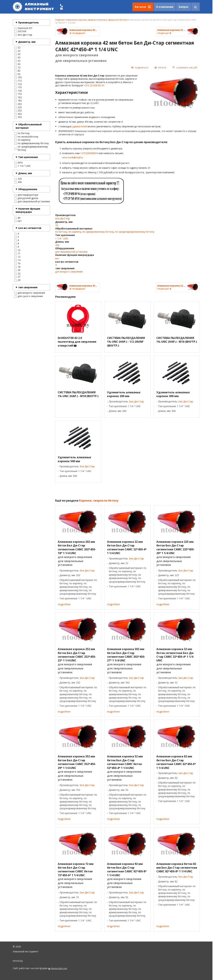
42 (17, 57)
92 (17, 74)
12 (17, 257)
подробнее (64, 604)
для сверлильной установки (32, 201)
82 (17, 71)
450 (18, 182)
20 (17, 270)
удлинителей (80, 126)
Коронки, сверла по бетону (112, 20)
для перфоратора (26, 195)
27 (17, 277)
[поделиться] (140, 67)
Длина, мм (25, 173)
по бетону (22, 133)
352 (18, 117)
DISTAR (20, 31)
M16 (19, 163)
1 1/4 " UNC (23, 166)
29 (17, 280)
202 (18, 104)
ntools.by (18, 961)
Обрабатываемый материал (29, 126)
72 (17, 67)
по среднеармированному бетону (31, 148)
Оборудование (28, 189)
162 (18, 97)
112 (18, 81)
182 (18, 101)
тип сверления (28, 287)
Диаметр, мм (27, 42)
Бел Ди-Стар (23, 35)
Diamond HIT (23, 28)
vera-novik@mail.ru (72, 157)
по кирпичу (22, 140)
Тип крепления (28, 157)
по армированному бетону (32, 143)
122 (18, 84)
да (17, 218)
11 (17, 253)
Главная (60, 20)
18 (17, 267)
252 (18, 111)
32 (17, 54)
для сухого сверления (29, 296)
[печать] (160, 67)
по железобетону (26, 137)
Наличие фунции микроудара (28, 210)
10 (17, 250)
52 (17, 61)
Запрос (183, 7)
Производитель (28, 22)
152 (18, 94)
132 (18, 87)
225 (18, 107)
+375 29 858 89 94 (94, 85)
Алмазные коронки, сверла (81, 20)
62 (17, 64)
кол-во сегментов (30, 228)
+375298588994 (89, 153)
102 (18, 77)
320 (18, 179)
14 (17, 260)
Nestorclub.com (59, 968)
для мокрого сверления (30, 293)
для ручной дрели (26, 198)
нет (18, 221)
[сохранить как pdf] (185, 67)
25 (17, 51)
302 (18, 114)
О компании (165, 7)
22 (17, 47)
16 (17, 263)
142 (18, 91)
